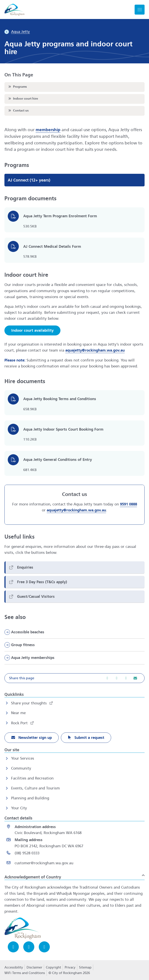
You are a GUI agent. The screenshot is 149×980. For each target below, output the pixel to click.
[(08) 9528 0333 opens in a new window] (75, 854)
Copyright (53, 967)
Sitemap (85, 967)
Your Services (23, 758)
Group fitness (23, 645)
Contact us (18, 110)
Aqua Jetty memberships (33, 658)
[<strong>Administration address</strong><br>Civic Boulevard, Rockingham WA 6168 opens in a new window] (75, 830)
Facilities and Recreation (32, 778)
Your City (19, 808)
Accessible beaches (28, 632)
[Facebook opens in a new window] (13, 947)
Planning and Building (30, 798)
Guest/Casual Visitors (36, 597)
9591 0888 (129, 504)
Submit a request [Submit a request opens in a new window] (89, 738)
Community (21, 768)
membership (48, 130)
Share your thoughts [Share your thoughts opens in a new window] (29, 703)
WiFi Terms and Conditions (25, 973)
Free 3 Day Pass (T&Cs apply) (42, 582)
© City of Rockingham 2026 (69, 973)
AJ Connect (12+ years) (29, 180)
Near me (18, 713)
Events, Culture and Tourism (35, 788)
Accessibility (14, 967)
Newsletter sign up (35, 738)
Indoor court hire (23, 98)
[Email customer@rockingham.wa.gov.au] (75, 864)
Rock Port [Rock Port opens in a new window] (20, 723)
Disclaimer (34, 967)
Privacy (70, 969)
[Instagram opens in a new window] (29, 947)
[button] (74, 678)
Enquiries (25, 567)
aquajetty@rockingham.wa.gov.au (95, 350)
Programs (17, 87)
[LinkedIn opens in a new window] (44, 947)
